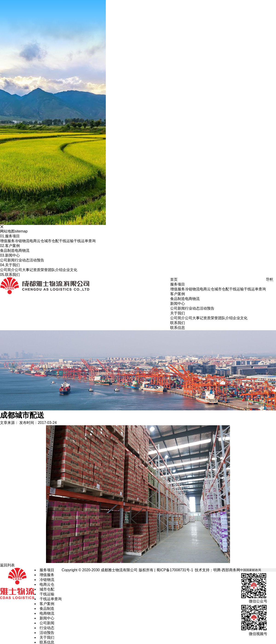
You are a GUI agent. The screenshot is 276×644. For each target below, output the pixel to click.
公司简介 (7, 270)
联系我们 (10, 275)
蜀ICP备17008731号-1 (175, 570)
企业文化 (70, 270)
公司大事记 (24, 270)
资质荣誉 (40, 270)
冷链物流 (22, 241)
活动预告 (37, 260)
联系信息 (178, 328)
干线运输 (66, 241)
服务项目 (10, 236)
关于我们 (10, 265)
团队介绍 (55, 270)
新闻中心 (10, 255)
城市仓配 (52, 241)
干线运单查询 (85, 241)
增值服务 (7, 241)
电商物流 (22, 251)
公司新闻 (7, 260)
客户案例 (10, 246)
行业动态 (22, 260)
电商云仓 (37, 241)
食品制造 (7, 251)
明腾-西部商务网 (227, 570)
